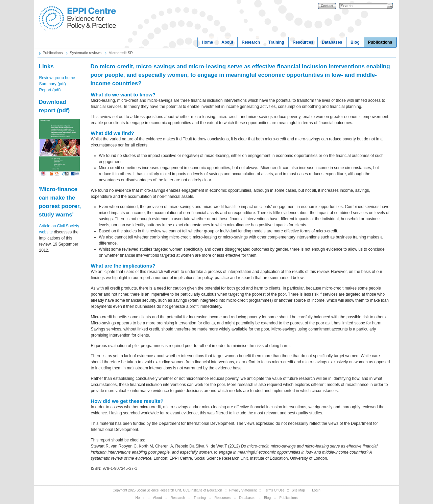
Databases (332, 42)
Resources (303, 42)
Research (251, 42)
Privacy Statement (243, 490)
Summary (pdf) (53, 84)
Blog (355, 42)
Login (316, 490)
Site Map (298, 490)
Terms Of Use (274, 490)
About (227, 42)
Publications (380, 42)
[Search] (364, 6)
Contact (327, 6)
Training (276, 42)
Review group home (57, 78)
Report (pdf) (50, 90)
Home (207, 42)
